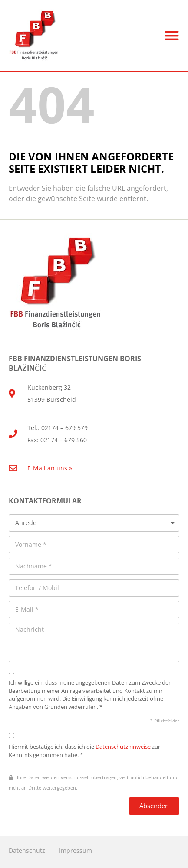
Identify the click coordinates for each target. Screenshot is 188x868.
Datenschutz (27, 850)
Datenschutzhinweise (123, 747)
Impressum (76, 850)
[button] (172, 35)
